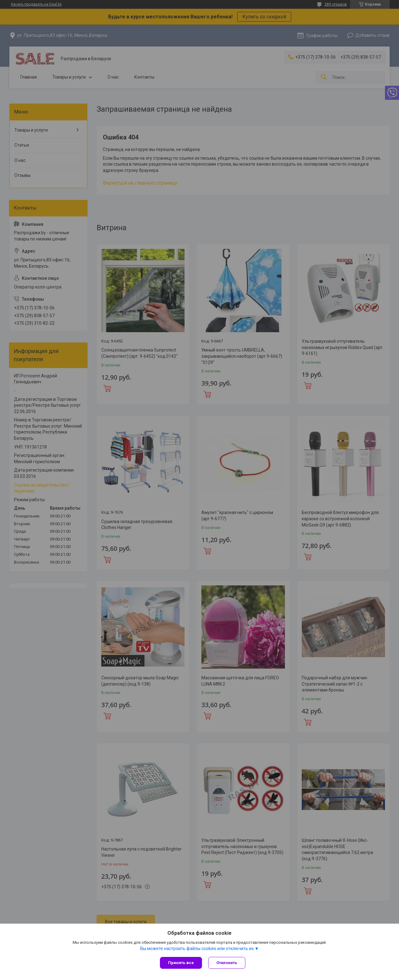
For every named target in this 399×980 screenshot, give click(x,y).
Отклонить (227, 963)
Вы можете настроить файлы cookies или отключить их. (197, 948)
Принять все (181, 963)
